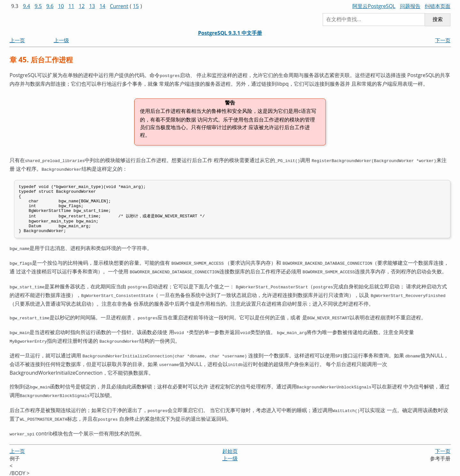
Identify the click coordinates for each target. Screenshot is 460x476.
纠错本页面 (438, 6)
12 (82, 6)
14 (102, 6)
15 (136, 6)
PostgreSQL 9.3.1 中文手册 (230, 33)
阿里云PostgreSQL (374, 6)
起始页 (230, 448)
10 (61, 6)
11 (71, 6)
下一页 (443, 40)
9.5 (38, 6)
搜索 (438, 19)
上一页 (17, 40)
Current (119, 6)
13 (92, 6)
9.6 (50, 6)
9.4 (27, 6)
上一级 (61, 40)
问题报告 (410, 6)
